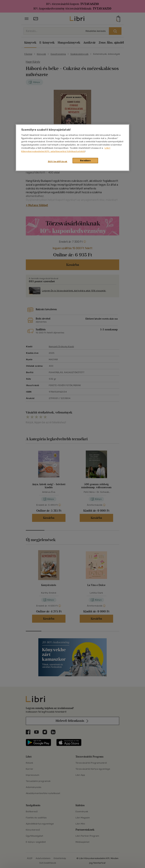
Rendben (85, 160)
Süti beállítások (58, 161)
